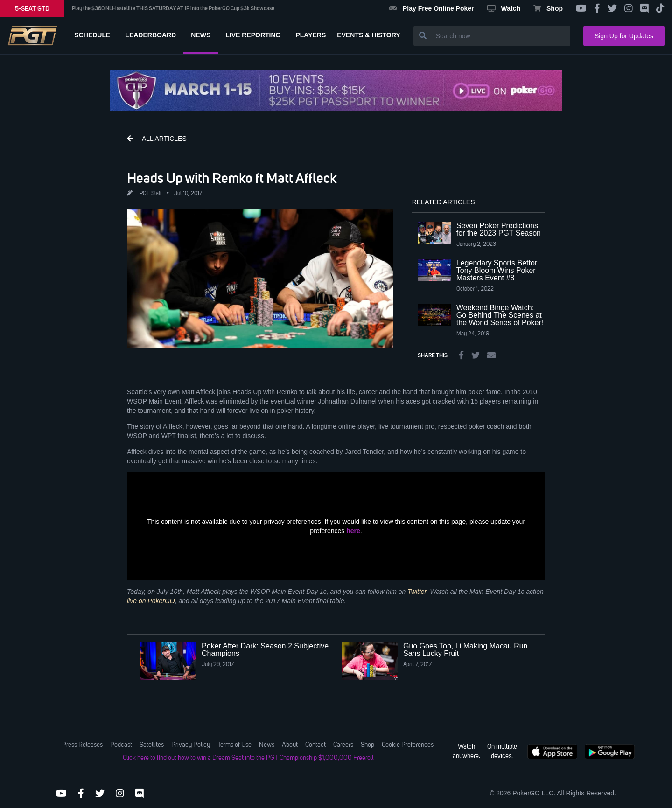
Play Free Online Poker (431, 8)
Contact (315, 745)
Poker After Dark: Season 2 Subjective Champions (265, 650)
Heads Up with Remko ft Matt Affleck (232, 178)
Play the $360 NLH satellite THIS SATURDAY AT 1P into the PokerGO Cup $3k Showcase (173, 8)
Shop (548, 8)
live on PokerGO (151, 601)
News (267, 745)
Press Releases (82, 745)
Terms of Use (234, 745)
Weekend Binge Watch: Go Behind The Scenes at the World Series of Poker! (500, 315)
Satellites (152, 745)
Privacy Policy (191, 745)
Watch (504, 8)
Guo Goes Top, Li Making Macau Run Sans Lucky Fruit (465, 650)
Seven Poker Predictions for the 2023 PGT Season (499, 229)
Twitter (417, 592)
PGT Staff (150, 194)
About (290, 745)
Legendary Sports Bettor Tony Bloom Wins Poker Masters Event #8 (497, 270)
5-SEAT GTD (32, 8)
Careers (343, 745)
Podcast (121, 745)
